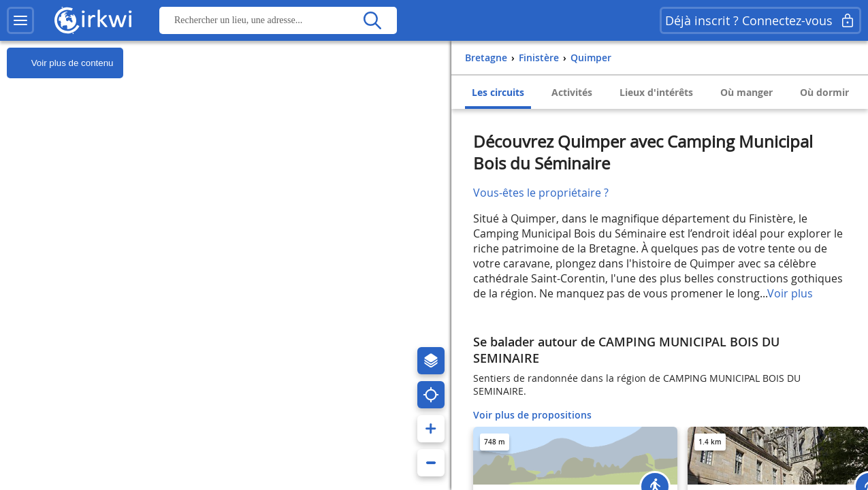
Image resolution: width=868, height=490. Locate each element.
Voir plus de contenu (60, 63)
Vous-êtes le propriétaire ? (541, 193)
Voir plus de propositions (532, 415)
